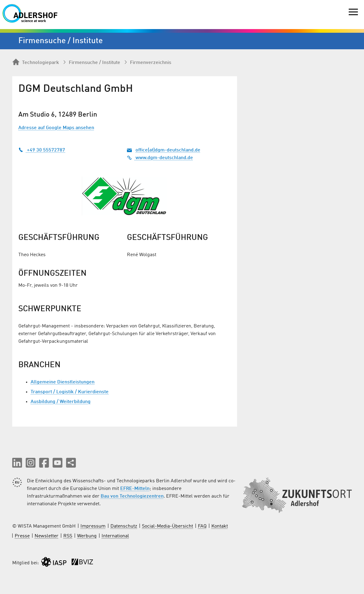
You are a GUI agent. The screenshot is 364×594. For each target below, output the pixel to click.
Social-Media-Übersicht (167, 526)
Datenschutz (124, 526)
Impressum (93, 526)
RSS (68, 536)
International (115, 536)
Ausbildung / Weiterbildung (61, 402)
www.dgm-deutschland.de (160, 158)
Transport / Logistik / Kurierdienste (70, 392)
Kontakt (220, 526)
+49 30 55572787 (42, 150)
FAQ (202, 526)
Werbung (87, 536)
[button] (17, 463)
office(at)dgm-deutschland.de (168, 150)
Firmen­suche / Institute (95, 63)
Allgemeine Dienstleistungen (63, 382)
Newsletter (46, 536)
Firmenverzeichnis (151, 63)
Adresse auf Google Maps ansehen (56, 128)
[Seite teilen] (71, 463)
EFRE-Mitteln (135, 489)
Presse (22, 536)
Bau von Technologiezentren (132, 496)
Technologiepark (36, 62)
